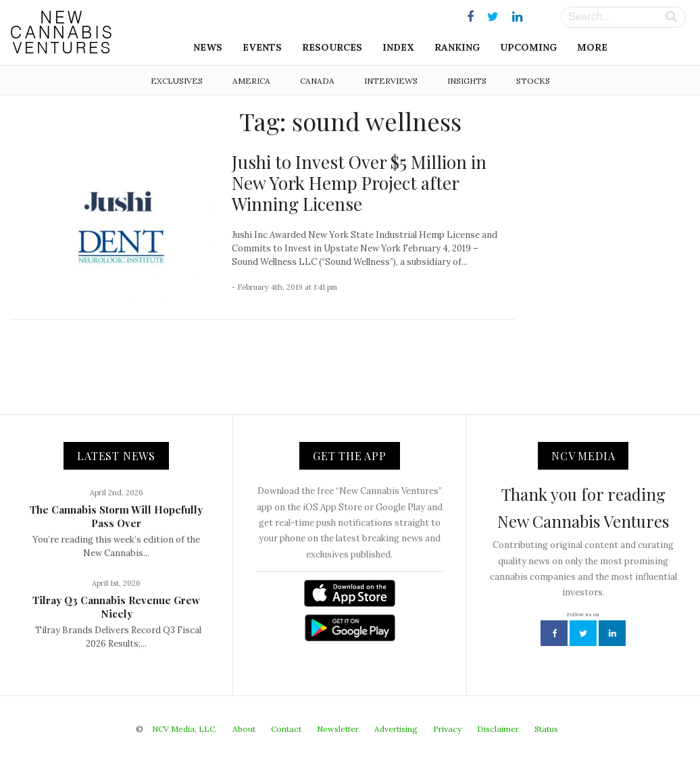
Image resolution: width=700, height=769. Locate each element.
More (592, 47)
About (244, 729)
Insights (467, 81)
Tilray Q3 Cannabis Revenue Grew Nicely (116, 607)
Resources (332, 47)
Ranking (457, 47)
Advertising (396, 729)
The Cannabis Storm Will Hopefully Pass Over (116, 516)
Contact (286, 729)
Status (546, 729)
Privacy (447, 729)
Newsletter (338, 729)
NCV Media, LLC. (184, 729)
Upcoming (528, 47)
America (251, 81)
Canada (317, 81)
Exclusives (177, 81)
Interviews (391, 81)
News (208, 47)
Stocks (533, 81)
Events (262, 47)
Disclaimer (498, 729)
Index (398, 47)
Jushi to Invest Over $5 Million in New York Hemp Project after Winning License (359, 183)
